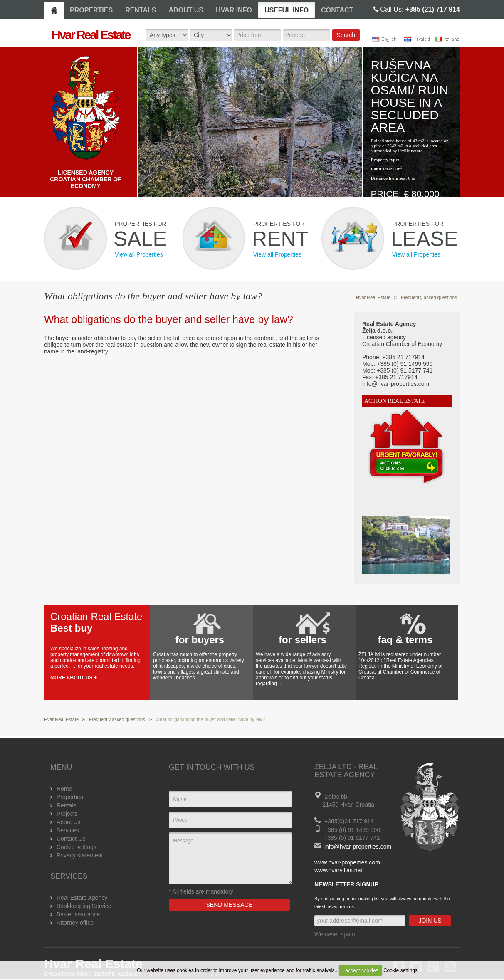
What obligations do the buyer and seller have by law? (169, 319)
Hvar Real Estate (373, 297)
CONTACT (337, 10)
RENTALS (141, 10)
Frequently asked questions (429, 297)
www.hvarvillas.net (338, 870)
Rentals (66, 805)
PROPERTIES (91, 10)
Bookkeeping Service (84, 906)
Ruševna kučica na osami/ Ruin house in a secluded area (410, 96)
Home (64, 789)
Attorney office (75, 923)
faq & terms (405, 640)
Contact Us (71, 839)
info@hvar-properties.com (358, 847)
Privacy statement (80, 855)
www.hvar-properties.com (347, 862)
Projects (67, 814)
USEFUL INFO (287, 10)
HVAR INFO (234, 10)
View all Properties (139, 254)
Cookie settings (400, 970)
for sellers (303, 640)
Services (68, 830)
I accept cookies (361, 970)
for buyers (200, 640)
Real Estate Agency (82, 898)
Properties (70, 797)
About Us (69, 822)
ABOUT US (186, 10)
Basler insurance (78, 914)
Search (346, 35)
